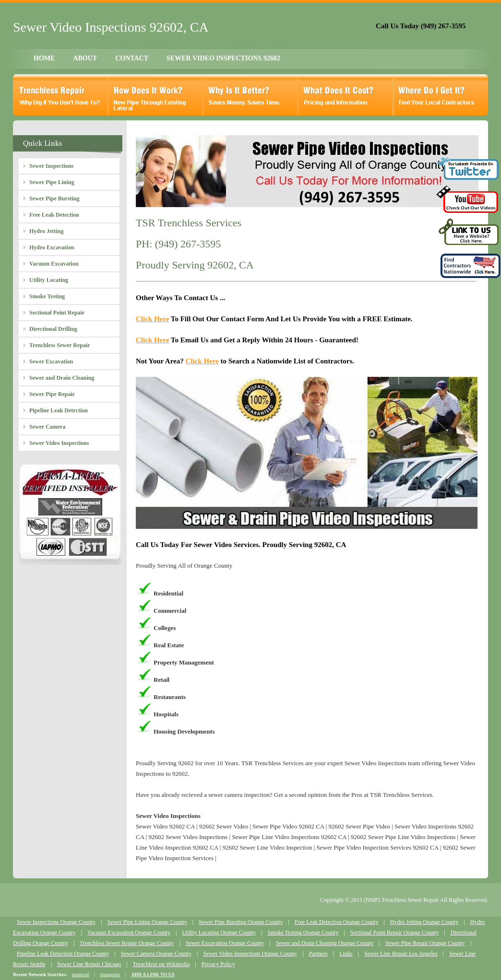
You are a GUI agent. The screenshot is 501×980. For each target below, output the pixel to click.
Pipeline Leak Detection (59, 410)
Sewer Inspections (51, 166)
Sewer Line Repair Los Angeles (401, 954)
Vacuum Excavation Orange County (129, 933)
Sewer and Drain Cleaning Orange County (325, 943)
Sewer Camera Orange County (156, 954)
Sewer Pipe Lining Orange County (147, 922)
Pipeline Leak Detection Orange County (63, 954)
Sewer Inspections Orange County (56, 922)
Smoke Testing (47, 296)
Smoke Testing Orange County (303, 933)
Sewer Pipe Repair (52, 394)
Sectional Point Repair (57, 313)
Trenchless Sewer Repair (60, 345)
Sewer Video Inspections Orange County (250, 954)
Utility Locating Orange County (219, 933)
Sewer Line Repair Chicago (89, 964)
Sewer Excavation (51, 362)
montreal (81, 974)
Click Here (152, 319)
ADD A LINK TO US (153, 974)
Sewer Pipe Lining (52, 182)
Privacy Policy (218, 964)
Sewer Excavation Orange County (225, 943)
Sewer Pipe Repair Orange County (425, 943)
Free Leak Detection (54, 215)
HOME (44, 58)
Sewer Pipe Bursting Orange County (241, 922)
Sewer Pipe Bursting (54, 198)
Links (346, 954)
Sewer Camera (47, 427)
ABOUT (85, 58)
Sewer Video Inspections (59, 443)
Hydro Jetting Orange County (424, 922)
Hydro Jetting (46, 231)
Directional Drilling (53, 329)
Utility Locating (49, 280)
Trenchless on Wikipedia (161, 964)
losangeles (110, 974)
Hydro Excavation (52, 247)
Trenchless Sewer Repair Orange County (127, 943)
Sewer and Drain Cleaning (62, 378)
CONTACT (132, 58)
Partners (318, 954)
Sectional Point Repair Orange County (395, 933)
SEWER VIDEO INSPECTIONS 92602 (223, 58)
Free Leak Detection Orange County (337, 922)
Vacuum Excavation (54, 264)
